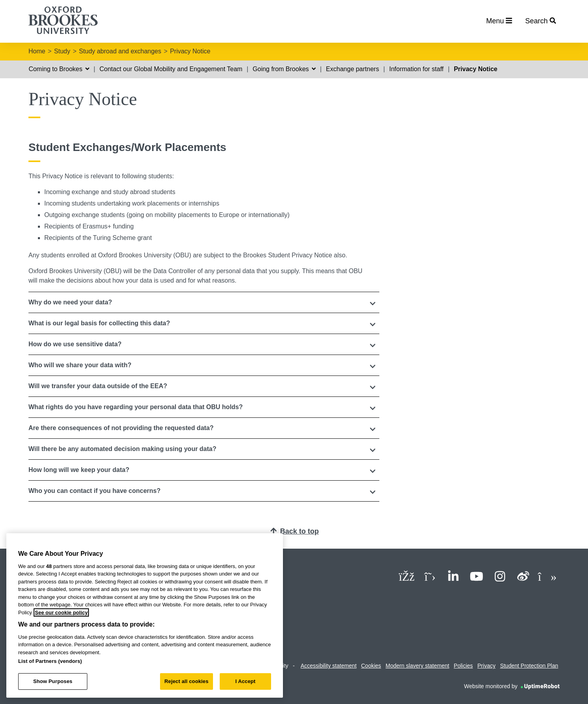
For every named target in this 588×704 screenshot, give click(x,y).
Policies (463, 666)
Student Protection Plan (529, 666)
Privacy (486, 666)
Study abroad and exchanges (120, 51)
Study (62, 51)
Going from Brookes (284, 69)
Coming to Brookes (59, 69)
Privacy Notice (190, 51)
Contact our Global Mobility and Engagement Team (171, 69)
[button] (204, 302)
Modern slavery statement (417, 666)
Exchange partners (352, 69)
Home (37, 51)
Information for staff (416, 69)
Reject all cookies (186, 681)
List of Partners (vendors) (50, 661)
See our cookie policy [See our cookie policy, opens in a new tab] (61, 612)
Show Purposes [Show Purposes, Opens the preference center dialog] (53, 681)
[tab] (204, 302)
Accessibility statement (329, 666)
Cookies (371, 666)
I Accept (245, 681)
